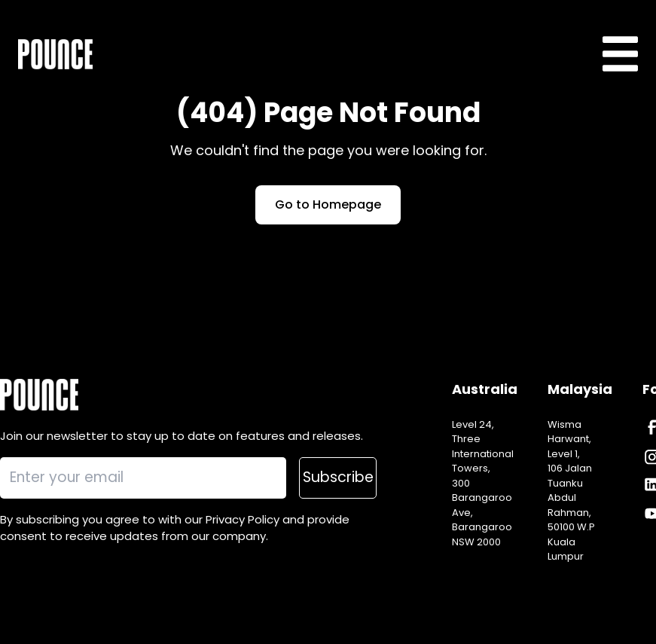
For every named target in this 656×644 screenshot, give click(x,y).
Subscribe (338, 477)
